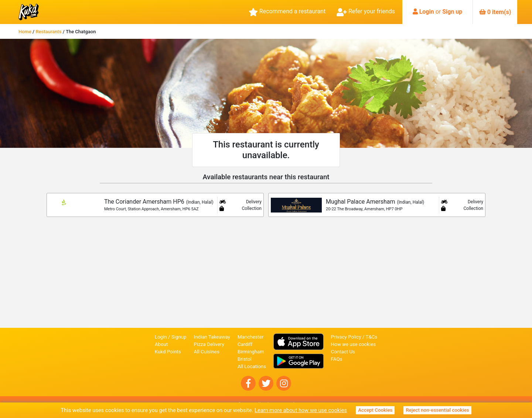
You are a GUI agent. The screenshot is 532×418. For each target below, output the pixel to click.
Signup (179, 337)
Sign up (452, 12)
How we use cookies (354, 344)
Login (427, 12)
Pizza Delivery (209, 344)
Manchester (250, 337)
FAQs (337, 359)
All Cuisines (207, 352)
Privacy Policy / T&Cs (354, 337)
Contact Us (343, 352)
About (161, 344)
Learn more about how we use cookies (301, 410)
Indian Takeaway (212, 337)
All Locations (252, 366)
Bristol (245, 359)
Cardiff (245, 344)
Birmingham (251, 352)
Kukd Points (168, 352)
